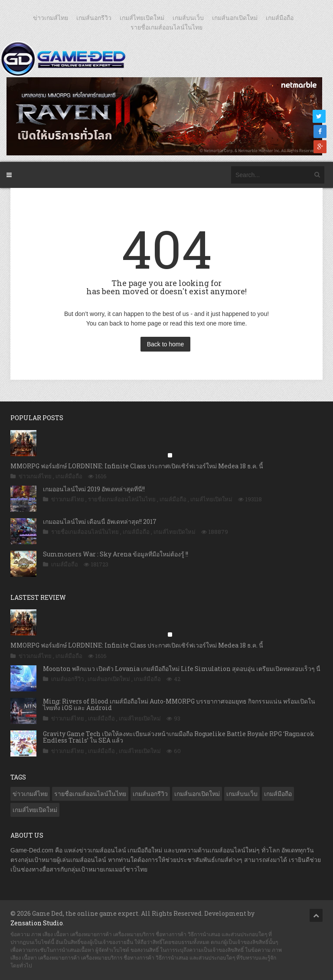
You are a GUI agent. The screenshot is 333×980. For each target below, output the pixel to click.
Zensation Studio (37, 923)
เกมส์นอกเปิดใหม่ (235, 18)
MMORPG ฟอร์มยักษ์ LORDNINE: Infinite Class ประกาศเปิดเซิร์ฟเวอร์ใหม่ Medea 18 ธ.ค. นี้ (137, 466)
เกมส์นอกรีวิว (94, 18)
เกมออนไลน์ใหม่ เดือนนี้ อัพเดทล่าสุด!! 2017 (100, 521)
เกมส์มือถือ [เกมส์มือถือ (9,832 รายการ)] (278, 794)
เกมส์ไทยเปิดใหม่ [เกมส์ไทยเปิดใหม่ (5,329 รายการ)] (35, 810)
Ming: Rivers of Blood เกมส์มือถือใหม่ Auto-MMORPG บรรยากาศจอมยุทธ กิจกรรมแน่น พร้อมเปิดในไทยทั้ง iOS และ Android (179, 704)
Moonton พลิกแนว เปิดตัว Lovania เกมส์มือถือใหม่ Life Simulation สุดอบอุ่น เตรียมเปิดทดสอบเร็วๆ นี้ (182, 669)
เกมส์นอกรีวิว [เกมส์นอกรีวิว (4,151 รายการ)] (150, 794)
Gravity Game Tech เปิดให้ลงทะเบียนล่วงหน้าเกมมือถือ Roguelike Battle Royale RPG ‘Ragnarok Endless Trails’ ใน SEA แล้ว (179, 737)
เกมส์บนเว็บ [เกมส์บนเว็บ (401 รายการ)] (242, 794)
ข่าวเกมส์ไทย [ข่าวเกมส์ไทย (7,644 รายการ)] (30, 794)
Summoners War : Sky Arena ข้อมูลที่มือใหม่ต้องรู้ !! (116, 554)
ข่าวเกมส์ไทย (51, 18)
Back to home (166, 344)
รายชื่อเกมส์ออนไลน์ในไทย (166, 27)
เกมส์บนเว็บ (188, 18)
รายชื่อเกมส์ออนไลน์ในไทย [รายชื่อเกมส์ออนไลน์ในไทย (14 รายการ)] (90, 794)
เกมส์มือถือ (280, 18)
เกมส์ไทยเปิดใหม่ (142, 18)
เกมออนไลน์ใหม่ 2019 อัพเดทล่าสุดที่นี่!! (94, 489)
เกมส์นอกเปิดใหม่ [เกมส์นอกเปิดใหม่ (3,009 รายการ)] (197, 794)
